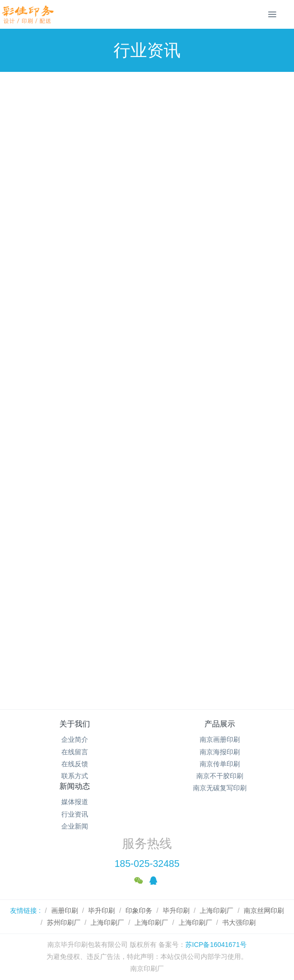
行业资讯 (75, 814)
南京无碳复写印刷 (220, 788)
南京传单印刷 (220, 764)
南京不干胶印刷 (220, 776)
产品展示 (220, 724)
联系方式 (75, 776)
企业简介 (75, 739)
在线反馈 (75, 764)
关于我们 (75, 724)
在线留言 (75, 752)
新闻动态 (75, 786)
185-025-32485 (147, 864)
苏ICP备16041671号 (216, 945)
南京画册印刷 (220, 739)
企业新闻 (75, 826)
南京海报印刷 (220, 752)
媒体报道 (75, 802)
